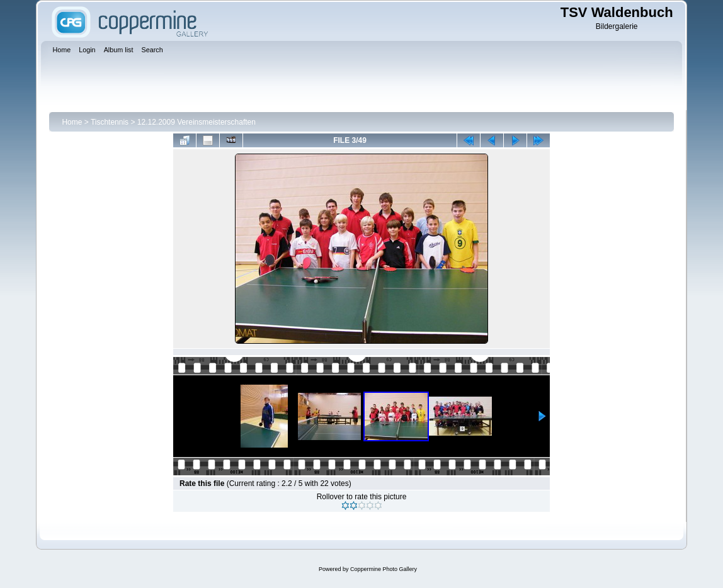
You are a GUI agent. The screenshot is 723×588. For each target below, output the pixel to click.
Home (72, 122)
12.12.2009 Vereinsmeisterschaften (196, 122)
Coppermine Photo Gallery (384, 569)
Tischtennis (110, 122)
